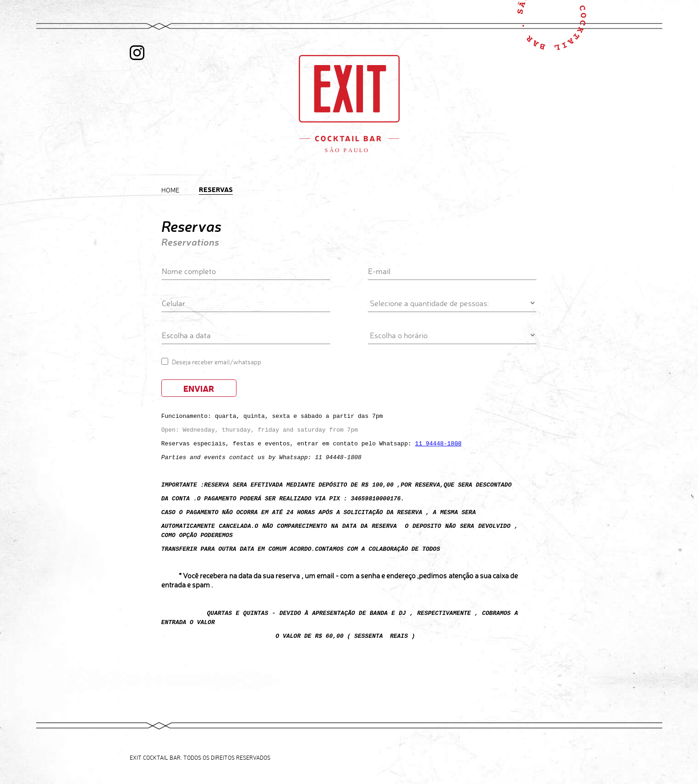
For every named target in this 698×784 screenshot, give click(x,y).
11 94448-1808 (438, 443)
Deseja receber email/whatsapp (217, 362)
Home (170, 190)
